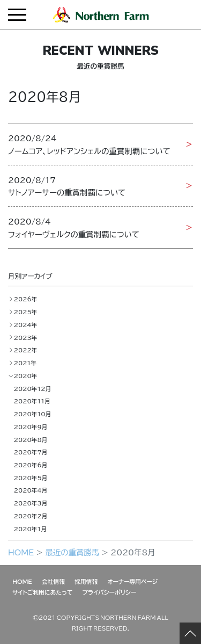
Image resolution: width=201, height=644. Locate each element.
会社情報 (53, 581)
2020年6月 (31, 465)
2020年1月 (30, 529)
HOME (21, 552)
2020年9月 (31, 426)
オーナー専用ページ (132, 581)
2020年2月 (31, 516)
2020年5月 (31, 477)
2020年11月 (32, 401)
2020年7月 (31, 452)
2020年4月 (31, 490)
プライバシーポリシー (110, 592)
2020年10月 (32, 414)
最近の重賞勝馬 (72, 552)
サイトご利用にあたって (43, 592)
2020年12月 (32, 388)
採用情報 (86, 581)
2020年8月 (31, 439)
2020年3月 (31, 503)
